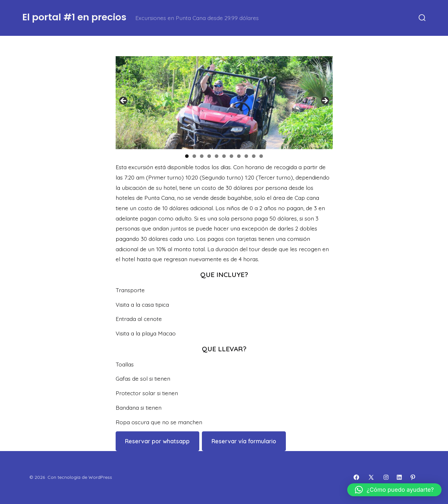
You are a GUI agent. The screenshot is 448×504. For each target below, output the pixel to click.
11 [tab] (261, 156)
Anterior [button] (124, 101)
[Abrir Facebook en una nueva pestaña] (356, 477)
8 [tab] (239, 156)
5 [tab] (217, 156)
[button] (394, 490)
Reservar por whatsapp (157, 441)
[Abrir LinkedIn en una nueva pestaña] (399, 477)
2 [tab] (194, 156)
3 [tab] (202, 156)
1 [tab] (187, 156)
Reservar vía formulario (244, 441)
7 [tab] (231, 156)
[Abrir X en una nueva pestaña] (371, 477)
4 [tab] (209, 156)
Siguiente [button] (325, 101)
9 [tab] (246, 156)
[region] (224, 103)
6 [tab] (224, 156)
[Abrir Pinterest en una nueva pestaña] (413, 477)
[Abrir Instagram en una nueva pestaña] (386, 477)
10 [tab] (254, 156)
